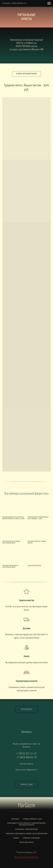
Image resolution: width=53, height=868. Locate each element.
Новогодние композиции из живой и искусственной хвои (26, 834)
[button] (26, 785)
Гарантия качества (26, 600)
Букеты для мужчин (27, 842)
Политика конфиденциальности (26, 857)
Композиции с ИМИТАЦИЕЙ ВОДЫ (27, 829)
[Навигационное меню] (49, 3)
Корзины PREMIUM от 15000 (33, 819)
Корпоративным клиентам (27, 681)
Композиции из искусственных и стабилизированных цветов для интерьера (27, 824)
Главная (16, 838)
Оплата (27, 656)
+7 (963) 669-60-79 (27, 757)
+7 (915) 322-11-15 (26, 753)
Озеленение (15, 819)
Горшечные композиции (31, 838)
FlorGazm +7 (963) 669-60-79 (14, 3)
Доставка (26, 629)
